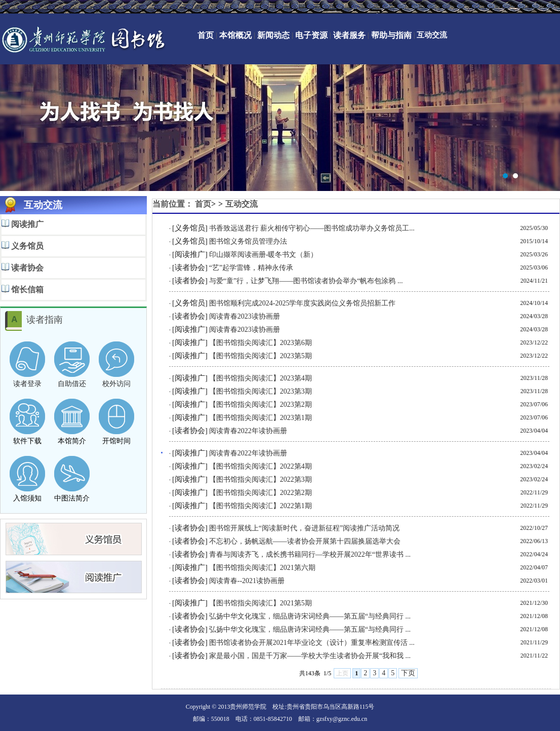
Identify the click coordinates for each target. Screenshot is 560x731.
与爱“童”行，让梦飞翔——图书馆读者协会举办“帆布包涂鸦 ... (306, 281)
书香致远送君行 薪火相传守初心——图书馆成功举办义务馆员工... (312, 228)
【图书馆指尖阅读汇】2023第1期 (261, 418)
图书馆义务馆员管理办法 (248, 241)
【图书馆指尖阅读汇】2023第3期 (261, 391)
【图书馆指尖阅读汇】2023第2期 (261, 405)
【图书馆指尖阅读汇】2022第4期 (261, 466)
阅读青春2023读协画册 (245, 316)
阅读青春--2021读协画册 (247, 581)
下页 (408, 673)
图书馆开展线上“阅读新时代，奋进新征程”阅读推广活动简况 (304, 528)
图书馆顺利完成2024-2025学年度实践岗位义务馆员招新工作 (303, 303)
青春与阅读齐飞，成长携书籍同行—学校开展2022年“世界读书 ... (310, 554)
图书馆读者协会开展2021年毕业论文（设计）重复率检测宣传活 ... (312, 643)
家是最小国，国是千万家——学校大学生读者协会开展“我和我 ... (310, 656)
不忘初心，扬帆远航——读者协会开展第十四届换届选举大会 (305, 541)
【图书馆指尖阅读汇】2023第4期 (261, 378)
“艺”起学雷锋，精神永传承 (251, 268)
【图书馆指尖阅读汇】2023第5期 (261, 356)
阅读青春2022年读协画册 (248, 431)
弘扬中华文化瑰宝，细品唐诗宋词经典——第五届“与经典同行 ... (310, 616)
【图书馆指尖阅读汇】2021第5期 (261, 603)
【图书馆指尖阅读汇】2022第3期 (261, 479)
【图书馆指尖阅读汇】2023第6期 (261, 343)
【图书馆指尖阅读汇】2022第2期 (261, 493)
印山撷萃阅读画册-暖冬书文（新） (264, 255)
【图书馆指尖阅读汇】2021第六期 (262, 568)
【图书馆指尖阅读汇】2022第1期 (261, 506)
